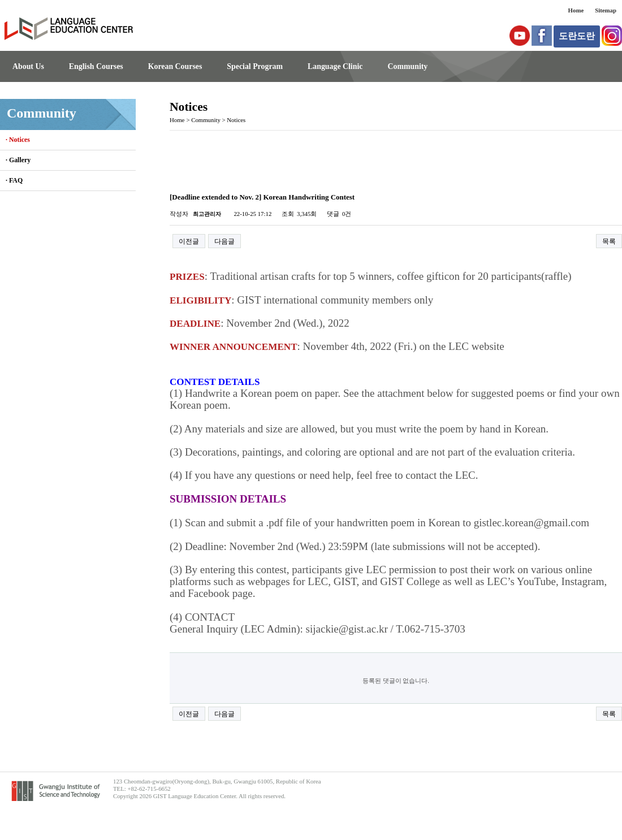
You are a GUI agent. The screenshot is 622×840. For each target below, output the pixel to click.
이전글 (189, 241)
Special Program (255, 66)
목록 (609, 241)
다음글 (224, 241)
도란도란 (577, 36)
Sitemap (606, 10)
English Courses (96, 66)
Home (576, 10)
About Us (28, 66)
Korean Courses (175, 66)
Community (407, 66)
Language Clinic (335, 66)
